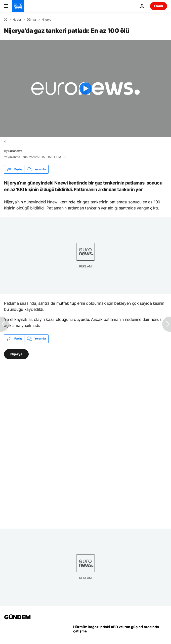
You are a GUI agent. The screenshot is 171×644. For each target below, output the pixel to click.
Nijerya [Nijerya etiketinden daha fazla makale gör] (16, 354)
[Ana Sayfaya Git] (18, 6)
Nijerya (47, 20)
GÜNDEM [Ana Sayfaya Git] (17, 617)
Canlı (159, 6)
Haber (17, 20)
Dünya (31, 20)
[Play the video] (85, 89)
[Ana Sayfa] (6, 19)
